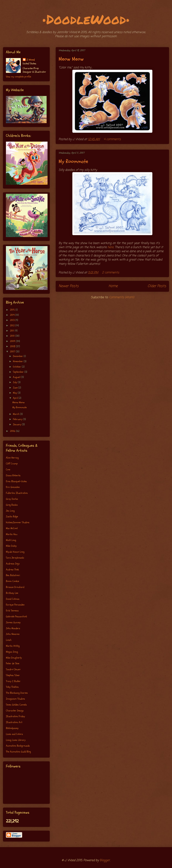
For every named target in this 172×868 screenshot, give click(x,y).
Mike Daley (11, 546)
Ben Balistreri (13, 575)
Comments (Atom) (122, 297)
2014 (13, 315)
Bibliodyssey (12, 728)
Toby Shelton (12, 687)
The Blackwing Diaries (17, 693)
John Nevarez (13, 634)
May (15, 393)
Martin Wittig (13, 646)
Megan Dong (12, 652)
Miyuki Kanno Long (15, 552)
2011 (12, 331)
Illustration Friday (15, 716)
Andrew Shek (12, 570)
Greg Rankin (12, 505)
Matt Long (11, 540)
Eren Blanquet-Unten (16, 481)
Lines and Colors (14, 734)
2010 (13, 336)
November (18, 361)
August (17, 377)
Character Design (15, 711)
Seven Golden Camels (16, 705)
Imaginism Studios (15, 699)
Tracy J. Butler (13, 681)
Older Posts (157, 286)
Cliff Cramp (12, 464)
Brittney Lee (12, 593)
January (17, 424)
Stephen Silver (13, 675)
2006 (13, 431)
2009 (13, 341)
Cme (8, 469)
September (19, 372)
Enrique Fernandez (15, 605)
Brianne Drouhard (15, 587)
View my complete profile (18, 77)
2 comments (111, 273)
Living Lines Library (16, 740)
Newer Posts (69, 286)
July (15, 382)
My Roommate (73, 161)
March (16, 414)
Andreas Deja (13, 564)
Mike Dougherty (14, 658)
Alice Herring (12, 458)
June (16, 388)
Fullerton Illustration (17, 493)
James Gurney (13, 622)
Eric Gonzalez (13, 487)
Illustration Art (14, 722)
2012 (13, 325)
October (17, 367)
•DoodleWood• (86, 19)
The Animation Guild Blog (18, 752)
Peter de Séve (13, 663)
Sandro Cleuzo (13, 669)
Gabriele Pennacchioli (16, 616)
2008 (13, 346)
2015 (13, 310)
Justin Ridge (12, 516)
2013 (13, 320)
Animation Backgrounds (18, 746)
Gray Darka (12, 499)
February (18, 419)
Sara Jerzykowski (15, 558)
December (18, 356)
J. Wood (31, 60)
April (16, 398)
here (111, 247)
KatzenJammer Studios (18, 522)
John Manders (13, 628)
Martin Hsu (12, 534)
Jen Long (10, 511)
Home (113, 286)
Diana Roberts (13, 475)
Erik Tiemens (12, 611)
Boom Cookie (12, 581)
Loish (9, 640)
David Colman (13, 599)
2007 (13, 352)
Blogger (105, 860)
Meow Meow (71, 59)
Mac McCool (12, 528)
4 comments (112, 139)
